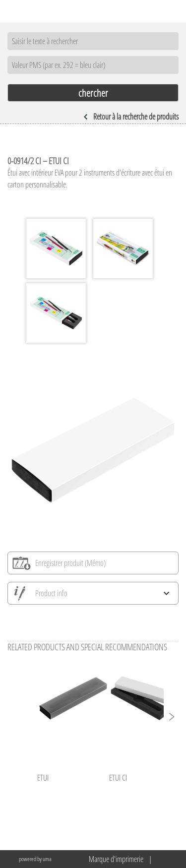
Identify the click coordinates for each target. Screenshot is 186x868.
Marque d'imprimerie (116, 859)
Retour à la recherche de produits (131, 117)
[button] (171, 717)
